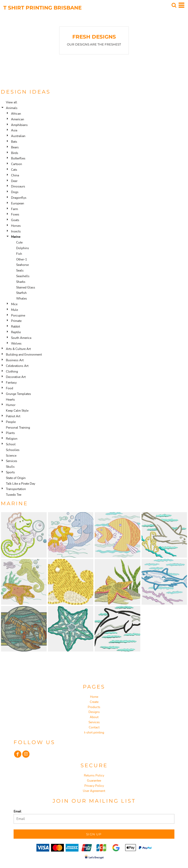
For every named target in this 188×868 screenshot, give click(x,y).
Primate (16, 321)
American (18, 119)
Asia (14, 130)
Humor (11, 405)
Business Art (15, 360)
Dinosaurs (18, 186)
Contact (94, 727)
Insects (16, 231)
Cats (14, 170)
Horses (16, 226)
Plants (10, 433)
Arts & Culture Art (18, 349)
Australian (18, 136)
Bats (14, 142)
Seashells (23, 276)
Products (94, 707)
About (94, 717)
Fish (19, 254)
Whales (22, 299)
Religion (12, 439)
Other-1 (22, 259)
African (16, 114)
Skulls (10, 467)
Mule (14, 310)
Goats (15, 220)
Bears (15, 147)
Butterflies (18, 158)
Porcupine (18, 315)
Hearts (10, 400)
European (18, 203)
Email (17, 811)
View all (12, 102)
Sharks (21, 282)
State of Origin (16, 478)
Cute (19, 242)
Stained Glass (26, 287)
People (11, 422)
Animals (12, 108)
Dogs (15, 192)
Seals (20, 270)
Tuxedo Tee (14, 495)
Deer (14, 181)
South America (21, 338)
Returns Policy (94, 775)
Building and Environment (24, 355)
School (11, 444)
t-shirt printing (94, 733)
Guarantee (94, 781)
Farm (14, 209)
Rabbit (16, 327)
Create (94, 702)
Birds (15, 153)
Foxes (15, 214)
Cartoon (17, 164)
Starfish (21, 293)
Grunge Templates (18, 394)
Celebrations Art (17, 366)
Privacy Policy (94, 786)
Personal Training (18, 428)
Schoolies (13, 450)
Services (12, 461)
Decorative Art (16, 377)
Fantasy (11, 383)
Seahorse (22, 265)
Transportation (16, 489)
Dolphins (23, 248)
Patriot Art (13, 416)
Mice (14, 304)
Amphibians (19, 125)
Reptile (16, 332)
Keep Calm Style (17, 411)
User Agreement (94, 791)
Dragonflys (19, 198)
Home (94, 697)
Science (11, 456)
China (15, 175)
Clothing (12, 372)
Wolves (16, 343)
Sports (10, 472)
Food (9, 388)
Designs (94, 712)
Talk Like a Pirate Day (21, 484)
